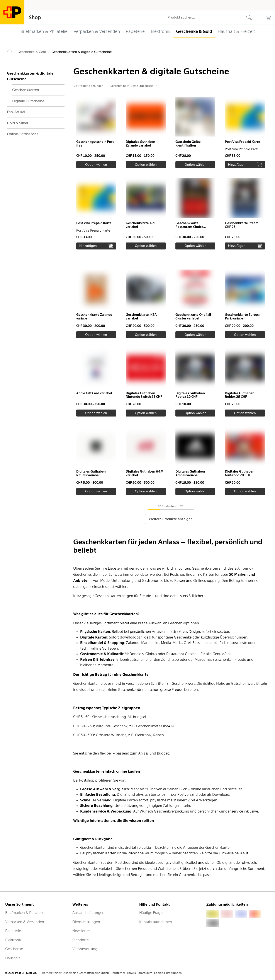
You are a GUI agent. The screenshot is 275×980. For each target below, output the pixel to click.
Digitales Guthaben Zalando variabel (140, 144)
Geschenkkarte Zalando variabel (94, 317)
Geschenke (14, 949)
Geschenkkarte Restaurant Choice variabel (189, 227)
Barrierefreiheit (52, 973)
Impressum (145, 973)
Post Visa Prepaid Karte (243, 142)
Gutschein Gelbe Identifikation (188, 144)
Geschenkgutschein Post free (95, 144)
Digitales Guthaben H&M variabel (145, 473)
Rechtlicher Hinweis (123, 973)
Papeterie (13, 931)
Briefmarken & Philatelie (25, 913)
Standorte (81, 940)
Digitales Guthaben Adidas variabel (190, 473)
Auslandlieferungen (88, 913)
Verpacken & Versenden (25, 922)
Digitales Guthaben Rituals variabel (91, 473)
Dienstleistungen (86, 922)
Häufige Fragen (152, 913)
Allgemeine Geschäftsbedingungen (86, 973)
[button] (96, 132)
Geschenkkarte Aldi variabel (141, 225)
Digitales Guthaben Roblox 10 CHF (190, 395)
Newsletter (81, 931)
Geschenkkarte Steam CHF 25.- (242, 225)
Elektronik (13, 940)
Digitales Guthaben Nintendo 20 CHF (240, 473)
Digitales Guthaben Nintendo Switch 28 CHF (144, 395)
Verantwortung (85, 949)
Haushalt (13, 958)
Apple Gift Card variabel (94, 393)
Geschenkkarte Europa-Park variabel (243, 317)
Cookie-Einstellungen (168, 973)
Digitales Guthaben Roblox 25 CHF (240, 395)
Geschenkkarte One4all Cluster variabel (193, 317)
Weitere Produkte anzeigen (171, 519)
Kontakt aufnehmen (156, 922)
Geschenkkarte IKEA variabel (141, 317)
